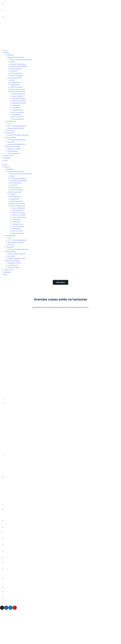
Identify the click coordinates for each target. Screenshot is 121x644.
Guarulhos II (5, 470)
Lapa (2, 423)
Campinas (4, 481)
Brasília (3, 549)
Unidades (7, 158)
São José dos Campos (8, 497)
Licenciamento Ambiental (17, 140)
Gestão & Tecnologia (13, 147)
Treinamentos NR (16, 73)
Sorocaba (4, 500)
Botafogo (4, 516)
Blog (6, 160)
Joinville (3, 576)
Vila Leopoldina (6, 444)
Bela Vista (4, 413)
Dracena (4, 487)
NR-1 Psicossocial (16, 69)
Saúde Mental (15, 85)
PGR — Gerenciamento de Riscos (21, 60)
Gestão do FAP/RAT (14, 149)
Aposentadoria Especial (16, 128)
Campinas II (5, 484)
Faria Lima (4, 418)
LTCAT (10, 124)
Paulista (3, 428)
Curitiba (3, 567)
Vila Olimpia (5, 452)
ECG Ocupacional (18, 112)
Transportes (10, 133)
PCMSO (12, 62)
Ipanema (4, 513)
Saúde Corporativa (16, 87)
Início (6, 50)
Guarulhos (4, 467)
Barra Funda (5, 410)
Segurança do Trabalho (16, 57)
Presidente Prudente (7, 489)
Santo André (5, 475)
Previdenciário (11, 121)
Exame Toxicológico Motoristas (18, 135)
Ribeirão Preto (5, 492)
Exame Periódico (18, 96)
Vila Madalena (5, 447)
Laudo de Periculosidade (18, 66)
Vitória (3, 525)
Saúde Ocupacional (15, 78)
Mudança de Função (19, 103)
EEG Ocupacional (18, 119)
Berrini (3, 415)
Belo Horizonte (5, 543)
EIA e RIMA (11, 142)
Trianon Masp (5, 442)
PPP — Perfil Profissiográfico (17, 126)
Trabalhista (10, 55)
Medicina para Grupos (18, 89)
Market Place (5, 426)
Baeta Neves (5, 464)
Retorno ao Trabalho (19, 101)
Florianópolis (5, 573)
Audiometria (16, 105)
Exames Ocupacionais (18, 92)
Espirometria (16, 108)
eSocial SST (14, 71)
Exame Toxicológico (17, 76)
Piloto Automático (14, 153)
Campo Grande (6, 556)
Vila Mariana (5, 450)
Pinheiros (4, 434)
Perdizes (3, 431)
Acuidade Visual (18, 110)
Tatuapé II (4, 439)
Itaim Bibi (4, 421)
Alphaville (4, 459)
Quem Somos (9, 156)
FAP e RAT (11, 131)
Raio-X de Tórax (17, 117)
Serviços (7, 53)
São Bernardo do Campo (9, 495)
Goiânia (3, 536)
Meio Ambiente (11, 137)
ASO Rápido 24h (15, 82)
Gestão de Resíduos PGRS (17, 144)
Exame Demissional (19, 98)
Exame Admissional (19, 94)
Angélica (4, 407)
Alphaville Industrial (7, 462)
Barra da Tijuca (6, 518)
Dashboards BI (13, 151)
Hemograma (16, 115)
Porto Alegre (5, 583)
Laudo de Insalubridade (18, 64)
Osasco (3, 472)
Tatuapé (3, 436)
